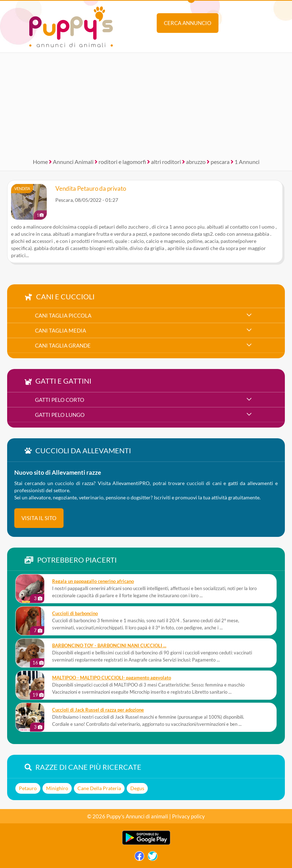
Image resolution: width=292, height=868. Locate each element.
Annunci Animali (73, 162)
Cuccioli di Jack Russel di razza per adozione (98, 710)
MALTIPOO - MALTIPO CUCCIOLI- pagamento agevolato (112, 678)
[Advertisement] (146, 103)
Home (40, 162)
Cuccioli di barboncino (75, 613)
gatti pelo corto (60, 400)
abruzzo (196, 162)
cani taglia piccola (63, 315)
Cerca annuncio (188, 23)
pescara (220, 162)
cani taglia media (61, 330)
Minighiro (57, 788)
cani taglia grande (63, 345)
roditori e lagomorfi (122, 162)
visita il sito (39, 518)
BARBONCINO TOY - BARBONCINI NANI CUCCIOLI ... (109, 646)
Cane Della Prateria (99, 788)
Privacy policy (188, 816)
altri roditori (166, 162)
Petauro (28, 788)
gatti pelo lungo (60, 415)
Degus (137, 788)
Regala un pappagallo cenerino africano (93, 581)
